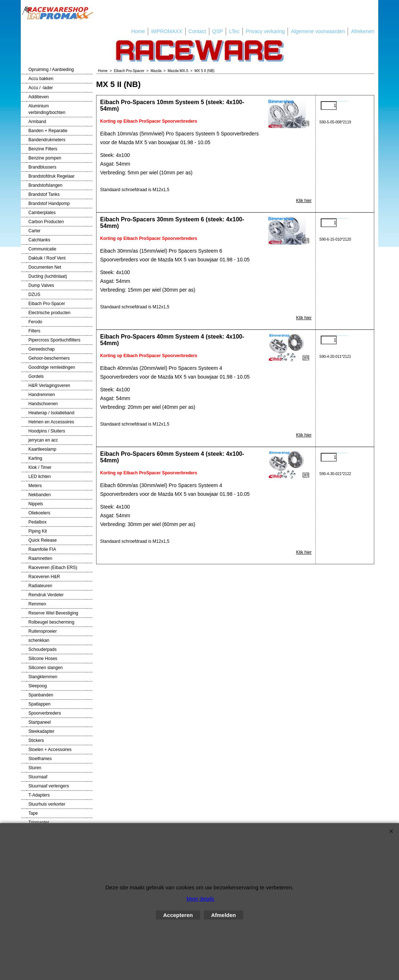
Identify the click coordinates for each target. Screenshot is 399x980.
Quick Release (43, 540)
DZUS (34, 295)
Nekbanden (39, 495)
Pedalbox (37, 522)
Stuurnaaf (38, 777)
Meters (35, 486)
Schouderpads (42, 649)
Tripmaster (39, 822)
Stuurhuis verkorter (47, 804)
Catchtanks (39, 240)
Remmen (37, 604)
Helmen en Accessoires (51, 422)
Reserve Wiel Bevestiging (53, 613)
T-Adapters (39, 795)
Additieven (39, 97)
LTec (234, 31)
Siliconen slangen (46, 668)
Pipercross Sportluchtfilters (54, 340)
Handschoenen (43, 404)
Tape (33, 813)
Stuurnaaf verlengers (49, 786)
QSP (218, 31)
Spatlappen (39, 704)
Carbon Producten (46, 222)
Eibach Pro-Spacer (47, 304)
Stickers (36, 740)
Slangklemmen (43, 677)
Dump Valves (41, 285)
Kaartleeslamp (42, 449)
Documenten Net (45, 267)
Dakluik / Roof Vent (47, 258)
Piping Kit (38, 531)
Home (138, 31)
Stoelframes (40, 759)
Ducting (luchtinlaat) (48, 276)
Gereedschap (42, 349)
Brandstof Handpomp (49, 203)
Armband (37, 122)
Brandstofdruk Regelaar (52, 176)
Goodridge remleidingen (52, 367)
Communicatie (42, 249)
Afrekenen (363, 31)
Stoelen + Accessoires (50, 750)
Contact (197, 31)
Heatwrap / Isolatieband (51, 413)
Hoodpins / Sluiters (47, 431)
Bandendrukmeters (47, 140)
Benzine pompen (45, 158)
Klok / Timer (40, 467)
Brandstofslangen (45, 185)
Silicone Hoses (43, 659)
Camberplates (42, 213)
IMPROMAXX (167, 31)
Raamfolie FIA (42, 549)
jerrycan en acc (43, 440)
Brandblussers (42, 167)
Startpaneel (39, 722)
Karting (35, 458)
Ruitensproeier (43, 631)
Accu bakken (41, 79)
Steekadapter (41, 731)
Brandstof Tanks (44, 194)
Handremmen (42, 395)
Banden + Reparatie (48, 131)
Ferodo (35, 322)
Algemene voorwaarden (318, 31)
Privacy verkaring (265, 31)
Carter (34, 231)
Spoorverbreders (45, 713)
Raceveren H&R (44, 577)
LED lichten (39, 477)
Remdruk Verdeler (46, 595)
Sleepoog (38, 686)
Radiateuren (40, 586)
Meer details (200, 899)
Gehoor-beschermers (49, 358)
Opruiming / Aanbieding (51, 70)
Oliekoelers (39, 513)
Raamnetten (40, 558)
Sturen (35, 768)
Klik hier (304, 201)
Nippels (36, 504)
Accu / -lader (41, 88)
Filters (34, 331)
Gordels (36, 376)
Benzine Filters (43, 149)
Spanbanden (41, 695)
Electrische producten (49, 313)
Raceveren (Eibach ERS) (53, 568)
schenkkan (39, 640)
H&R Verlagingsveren (49, 386)
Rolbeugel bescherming (51, 622)
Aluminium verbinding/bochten (47, 109)
